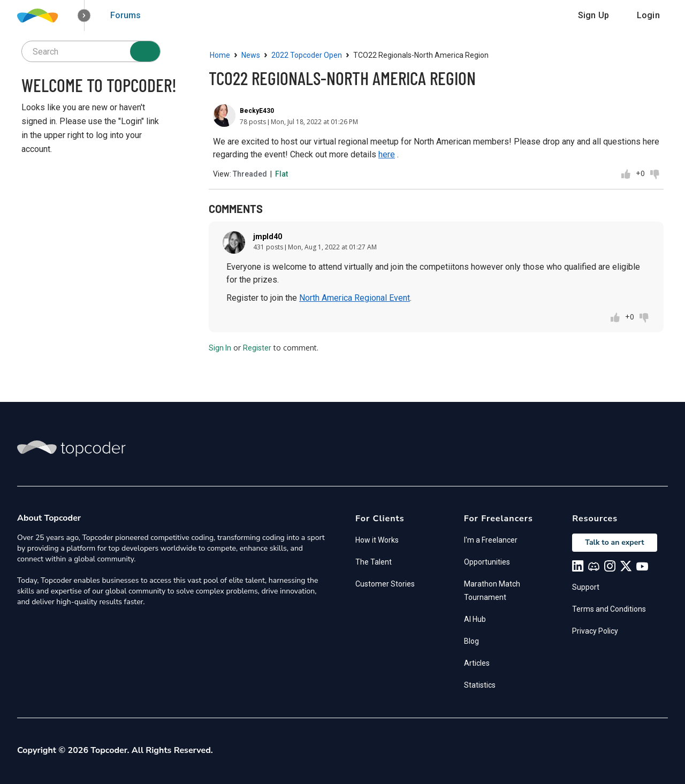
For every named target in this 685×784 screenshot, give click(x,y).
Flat (281, 174)
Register (257, 348)
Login (648, 15)
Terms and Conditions (609, 609)
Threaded (250, 174)
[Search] (145, 51)
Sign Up (593, 15)
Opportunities (487, 562)
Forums (125, 15)
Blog (471, 641)
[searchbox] (91, 51)
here (387, 154)
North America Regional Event (355, 298)
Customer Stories (385, 584)
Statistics (480, 685)
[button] (84, 16)
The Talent (374, 562)
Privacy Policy (595, 631)
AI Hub (475, 619)
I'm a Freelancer (491, 540)
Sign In (220, 348)
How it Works (377, 540)
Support (586, 587)
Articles (477, 663)
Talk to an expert (614, 542)
